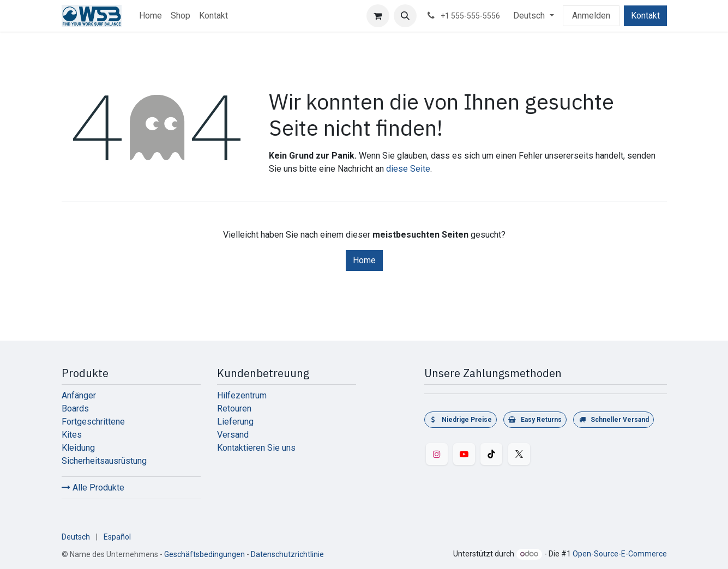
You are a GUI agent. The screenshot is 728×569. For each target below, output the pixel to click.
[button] (405, 16)
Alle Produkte (93, 488)
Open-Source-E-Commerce (620, 554)
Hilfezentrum (242, 395)
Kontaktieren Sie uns (256, 448)
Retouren (234, 408)
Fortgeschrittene (93, 422)
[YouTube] (464, 454)
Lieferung (235, 422)
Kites (72, 435)
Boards (75, 408)
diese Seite (408, 169)
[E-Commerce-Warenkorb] (378, 16)
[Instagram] (437, 454)
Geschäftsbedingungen (204, 554)
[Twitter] (519, 454)
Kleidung (78, 448)
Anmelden (591, 16)
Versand (233, 435)
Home (364, 260)
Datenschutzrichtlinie (287, 554)
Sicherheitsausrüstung (104, 461)
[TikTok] (491, 454)
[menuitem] (151, 16)
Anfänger (79, 395)
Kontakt (645, 16)
